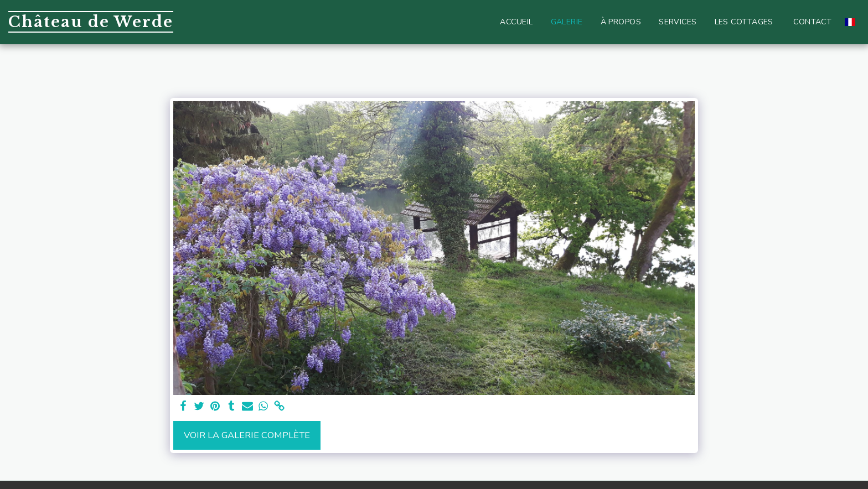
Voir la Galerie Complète (247, 435)
